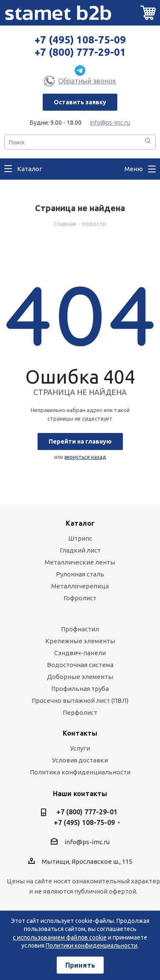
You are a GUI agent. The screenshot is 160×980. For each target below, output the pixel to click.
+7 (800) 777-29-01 (80, 52)
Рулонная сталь (80, 574)
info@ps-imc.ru (110, 123)
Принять (80, 965)
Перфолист (80, 712)
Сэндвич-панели (80, 653)
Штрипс (80, 538)
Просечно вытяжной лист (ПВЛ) (80, 701)
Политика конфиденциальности (80, 772)
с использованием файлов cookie (60, 937)
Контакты (80, 733)
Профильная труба (80, 689)
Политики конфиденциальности (92, 946)
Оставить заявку (80, 102)
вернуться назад (85, 457)
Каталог (80, 523)
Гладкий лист (80, 550)
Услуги (80, 748)
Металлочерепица (80, 586)
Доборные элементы (80, 677)
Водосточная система (80, 665)
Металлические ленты (80, 562)
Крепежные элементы (80, 641)
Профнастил (80, 629)
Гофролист (80, 598)
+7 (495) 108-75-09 (80, 40)
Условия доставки (80, 760)
